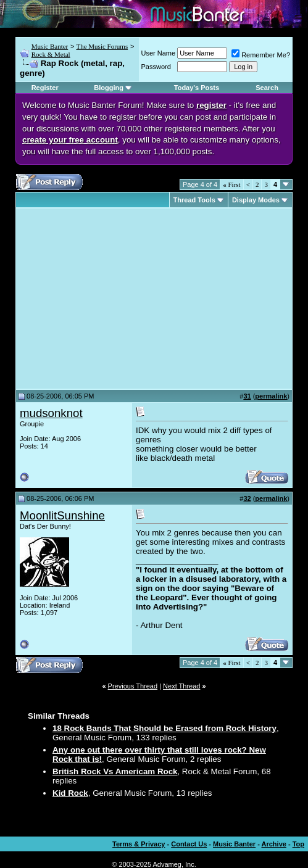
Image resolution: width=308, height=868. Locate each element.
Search (267, 88)
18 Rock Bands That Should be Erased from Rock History (164, 728)
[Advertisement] (123, 299)
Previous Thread (133, 686)
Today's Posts (197, 88)
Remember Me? (261, 55)
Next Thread (181, 686)
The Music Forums (102, 46)
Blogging (109, 88)
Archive (274, 844)
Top (298, 844)
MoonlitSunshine (62, 515)
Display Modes (256, 200)
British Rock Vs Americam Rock (115, 771)
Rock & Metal (51, 54)
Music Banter (50, 46)
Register (45, 88)
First (231, 184)
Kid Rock (70, 793)
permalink (271, 396)
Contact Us (189, 844)
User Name (159, 53)
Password (156, 67)
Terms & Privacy (139, 844)
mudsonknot (51, 413)
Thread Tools (194, 200)
